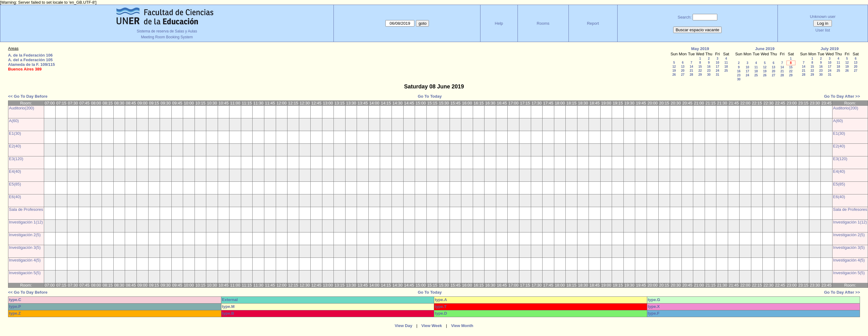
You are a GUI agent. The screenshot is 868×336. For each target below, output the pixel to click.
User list (823, 30)
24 (717, 71)
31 (717, 75)
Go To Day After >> (842, 96)
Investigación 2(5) (25, 235)
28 (691, 75)
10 (717, 63)
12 (674, 67)
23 (709, 71)
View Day (403, 326)
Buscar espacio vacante (698, 30)
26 (674, 75)
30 (709, 75)
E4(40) (15, 171)
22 (700, 71)
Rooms (543, 23)
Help (499, 23)
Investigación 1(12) (26, 222)
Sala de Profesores (26, 209)
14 (691, 67)
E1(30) (15, 133)
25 (726, 71)
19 (674, 71)
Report (593, 23)
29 (700, 75)
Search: (684, 17)
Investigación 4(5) (25, 260)
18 (726, 67)
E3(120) (16, 159)
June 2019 (765, 49)
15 (700, 67)
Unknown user (823, 17)
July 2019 (830, 49)
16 (709, 67)
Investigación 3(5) (25, 247)
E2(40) (15, 146)
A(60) (14, 121)
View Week (432, 326)
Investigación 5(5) (25, 273)
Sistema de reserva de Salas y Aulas (167, 31)
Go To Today (430, 96)
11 (726, 63)
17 (717, 67)
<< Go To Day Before (28, 96)
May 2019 (700, 49)
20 (683, 71)
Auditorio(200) (22, 108)
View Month (462, 326)
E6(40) (15, 197)
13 (683, 67)
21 (691, 71)
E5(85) (15, 184)
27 (683, 75)
